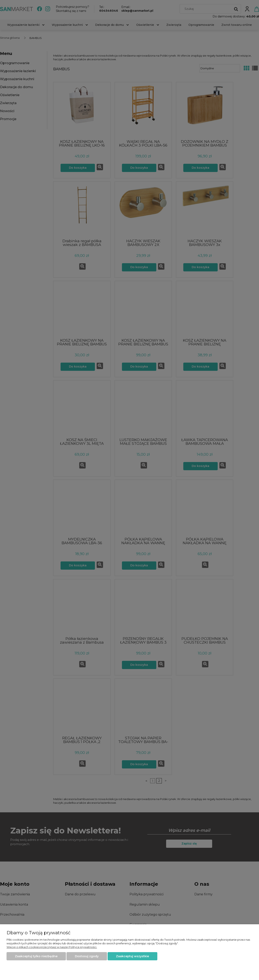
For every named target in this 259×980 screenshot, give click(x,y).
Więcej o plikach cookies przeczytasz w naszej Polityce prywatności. (52, 947)
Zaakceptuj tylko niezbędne (36, 956)
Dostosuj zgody (87, 956)
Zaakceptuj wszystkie (132, 956)
